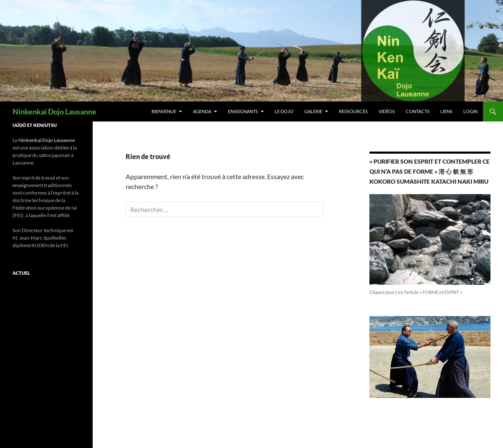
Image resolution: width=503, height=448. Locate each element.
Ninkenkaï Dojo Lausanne (54, 111)
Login (470, 111)
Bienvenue (164, 111)
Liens (446, 111)
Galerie (313, 111)
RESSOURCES (353, 111)
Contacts (418, 111)
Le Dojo (284, 111)
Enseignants (243, 111)
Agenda (202, 111)
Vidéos (387, 111)
